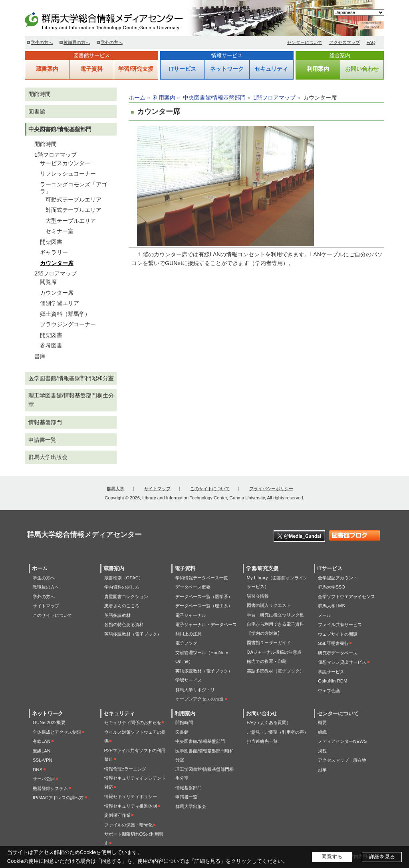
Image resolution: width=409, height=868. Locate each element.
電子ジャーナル (191, 615)
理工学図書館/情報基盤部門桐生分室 (71, 400)
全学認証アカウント (338, 578)
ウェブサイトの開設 (338, 634)
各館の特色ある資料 (124, 625)
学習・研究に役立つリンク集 (275, 615)
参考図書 (51, 345)
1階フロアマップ (274, 98)
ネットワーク (227, 69)
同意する (332, 857)
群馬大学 (115, 489)
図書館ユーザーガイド (269, 643)
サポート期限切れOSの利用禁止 (134, 839)
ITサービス (183, 69)
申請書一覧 (42, 440)
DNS (38, 770)
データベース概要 (193, 587)
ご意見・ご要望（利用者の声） (278, 732)
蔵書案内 (47, 69)
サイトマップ (157, 489)
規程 (322, 751)
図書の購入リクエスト (269, 605)
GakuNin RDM (333, 681)
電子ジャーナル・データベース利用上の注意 (206, 629)
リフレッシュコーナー (68, 174)
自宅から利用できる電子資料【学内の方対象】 (275, 629)
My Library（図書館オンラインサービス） (277, 582)
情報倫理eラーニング (125, 769)
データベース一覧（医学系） (204, 597)
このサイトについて (210, 489)
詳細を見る (382, 857)
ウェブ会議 (329, 690)
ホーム (137, 98)
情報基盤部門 (45, 422)
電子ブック (186, 643)
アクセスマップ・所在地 (342, 760)
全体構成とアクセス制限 (57, 732)
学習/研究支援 (136, 69)
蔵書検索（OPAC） (124, 578)
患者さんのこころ (122, 606)
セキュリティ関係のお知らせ (133, 722)
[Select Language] (359, 12)
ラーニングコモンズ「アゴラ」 (73, 188)
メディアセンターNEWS (342, 741)
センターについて (305, 42)
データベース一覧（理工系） (204, 606)
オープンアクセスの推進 (200, 699)
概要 (322, 722)
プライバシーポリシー (271, 489)
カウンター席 (57, 263)
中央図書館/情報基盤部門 (214, 98)
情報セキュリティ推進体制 (131, 806)
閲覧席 (48, 282)
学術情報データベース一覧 (202, 578)
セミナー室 (60, 231)
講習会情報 (258, 596)
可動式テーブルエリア (73, 200)
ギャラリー (54, 252)
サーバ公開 (44, 779)
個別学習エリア (60, 303)
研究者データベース (338, 653)
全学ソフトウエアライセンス (346, 597)
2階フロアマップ (56, 273)
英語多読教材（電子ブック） (133, 634)
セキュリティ (271, 69)
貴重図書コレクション (126, 597)
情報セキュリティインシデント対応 (135, 783)
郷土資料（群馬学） (65, 314)
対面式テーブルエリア (73, 210)
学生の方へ (42, 42)
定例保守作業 (117, 815)
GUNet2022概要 (49, 722)
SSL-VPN (43, 760)
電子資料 (91, 69)
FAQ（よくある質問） (269, 722)
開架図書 (51, 242)
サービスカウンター (65, 163)
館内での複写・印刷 (267, 661)
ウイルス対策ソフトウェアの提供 (135, 737)
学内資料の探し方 (122, 587)
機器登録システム (50, 788)
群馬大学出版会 (48, 457)
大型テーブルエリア (71, 221)
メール (325, 615)
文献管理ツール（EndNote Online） (202, 657)
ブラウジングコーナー (68, 324)
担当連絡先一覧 (262, 741)
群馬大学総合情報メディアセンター (117, 20)
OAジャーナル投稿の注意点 (274, 652)
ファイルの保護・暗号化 (128, 825)
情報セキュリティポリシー (131, 796)
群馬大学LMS (331, 606)
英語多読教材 (117, 615)
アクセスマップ (344, 42)
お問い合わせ (362, 69)
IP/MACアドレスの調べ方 (58, 798)
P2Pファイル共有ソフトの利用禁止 (135, 755)
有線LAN (42, 741)
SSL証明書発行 (333, 643)
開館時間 (40, 94)
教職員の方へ (77, 42)
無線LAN (42, 751)
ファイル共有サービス (340, 625)
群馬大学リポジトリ (195, 690)
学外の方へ (112, 42)
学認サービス (189, 680)
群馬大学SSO (332, 587)
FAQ (371, 42)
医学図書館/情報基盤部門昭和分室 (71, 378)
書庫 (40, 356)
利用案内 (318, 69)
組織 (322, 732)
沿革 (322, 770)
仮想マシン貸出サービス (342, 662)
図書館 (37, 112)
